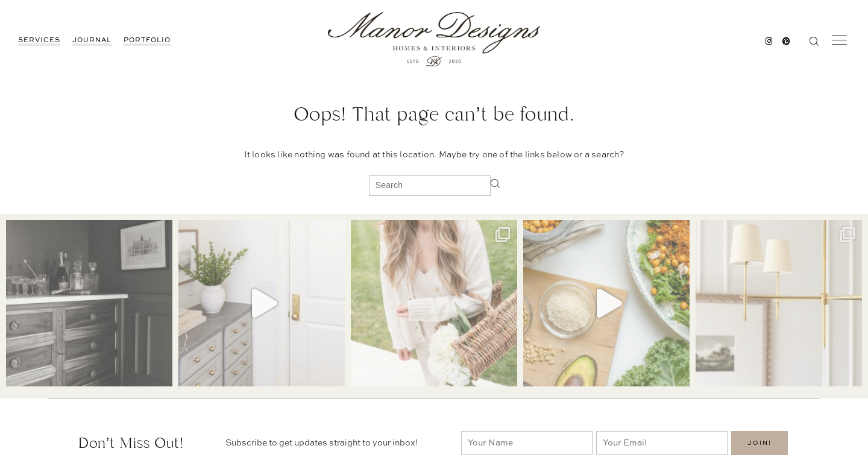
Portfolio (147, 41)
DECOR (699, 428)
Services (39, 41)
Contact (603, 428)
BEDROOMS (707, 441)
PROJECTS (705, 453)
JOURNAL (92, 41)
